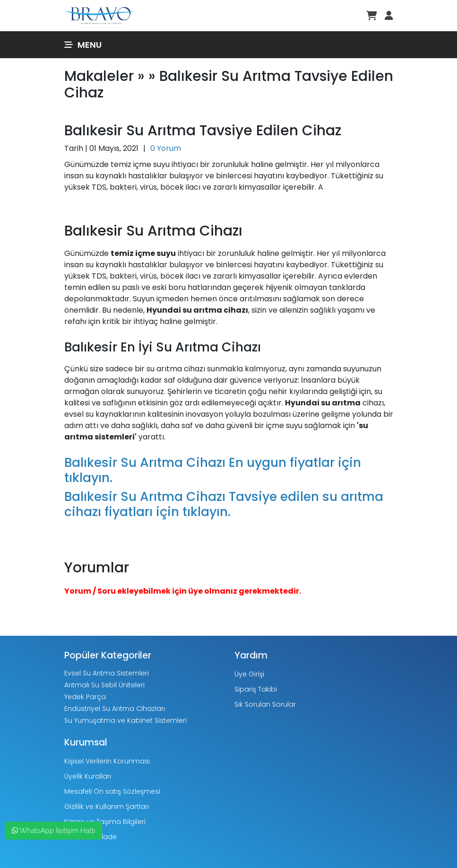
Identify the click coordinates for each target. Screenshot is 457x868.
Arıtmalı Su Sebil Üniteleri (104, 685)
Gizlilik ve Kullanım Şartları (107, 807)
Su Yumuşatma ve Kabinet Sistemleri (125, 720)
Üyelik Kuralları (88, 776)
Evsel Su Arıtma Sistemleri (107, 673)
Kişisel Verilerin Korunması (107, 761)
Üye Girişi (249, 674)
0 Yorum (166, 148)
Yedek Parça (85, 697)
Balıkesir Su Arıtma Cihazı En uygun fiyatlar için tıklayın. (213, 470)
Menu (83, 45)
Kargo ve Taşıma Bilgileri (105, 822)
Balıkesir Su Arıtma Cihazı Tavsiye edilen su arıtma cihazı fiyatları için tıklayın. (224, 504)
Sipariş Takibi (256, 689)
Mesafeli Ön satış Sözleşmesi (112, 791)
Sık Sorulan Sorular (265, 704)
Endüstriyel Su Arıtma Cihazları (115, 709)
